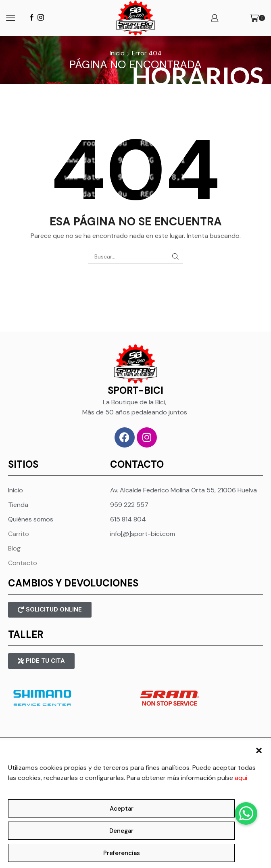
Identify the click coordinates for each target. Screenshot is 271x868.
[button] (259, 750)
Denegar (121, 831)
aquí (241, 778)
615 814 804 (128, 519)
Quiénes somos (31, 519)
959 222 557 (129, 505)
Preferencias (122, 853)
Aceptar (122, 809)
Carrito (19, 534)
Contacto (23, 563)
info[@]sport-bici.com (143, 534)
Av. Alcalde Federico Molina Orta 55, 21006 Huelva (183, 490)
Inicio (117, 53)
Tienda (18, 505)
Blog (14, 548)
